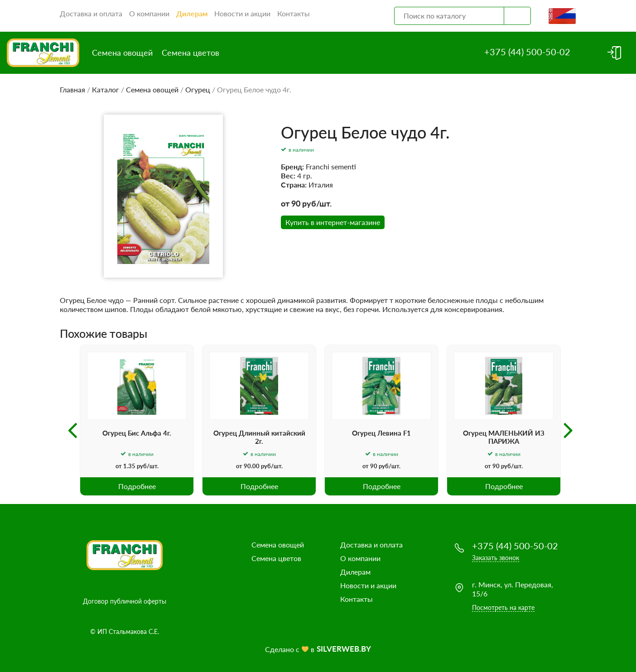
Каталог (106, 89)
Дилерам (192, 13)
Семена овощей (122, 53)
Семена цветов (190, 53)
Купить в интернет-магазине (333, 222)
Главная (72, 89)
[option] (137, 420)
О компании (149, 13)
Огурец (198, 89)
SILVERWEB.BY (344, 649)
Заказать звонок (496, 558)
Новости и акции (242, 13)
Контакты (294, 13)
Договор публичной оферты (125, 601)
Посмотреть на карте (503, 607)
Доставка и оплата (91, 13)
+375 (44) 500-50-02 (527, 52)
